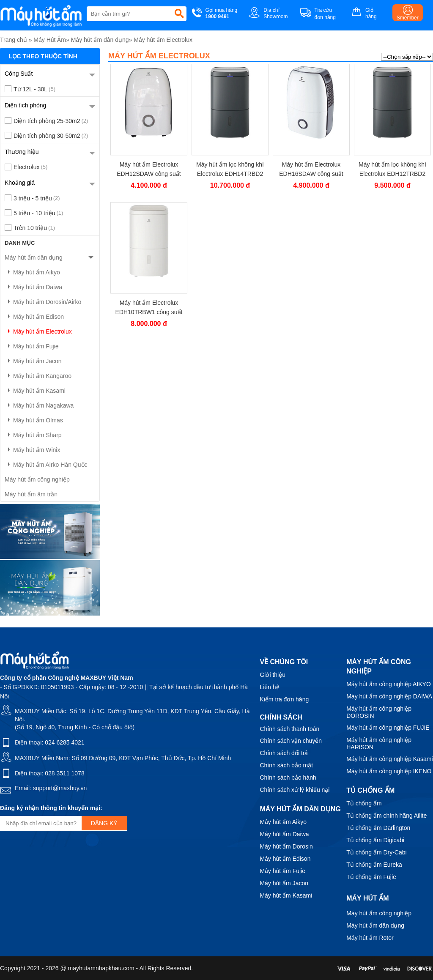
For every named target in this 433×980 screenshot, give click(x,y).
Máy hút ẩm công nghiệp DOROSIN (379, 712)
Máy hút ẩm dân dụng (100, 40)
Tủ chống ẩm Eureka (374, 865)
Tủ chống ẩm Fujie (371, 877)
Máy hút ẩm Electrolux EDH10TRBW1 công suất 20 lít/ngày (149, 308)
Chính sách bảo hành (288, 777)
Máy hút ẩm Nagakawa (39, 405)
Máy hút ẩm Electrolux (163, 40)
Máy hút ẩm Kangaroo (38, 376)
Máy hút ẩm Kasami (35, 391)
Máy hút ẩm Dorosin (286, 846)
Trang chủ (14, 40)
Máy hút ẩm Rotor (370, 938)
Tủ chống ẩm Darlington (378, 828)
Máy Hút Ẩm (50, 40)
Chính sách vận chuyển (291, 741)
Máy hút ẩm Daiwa (33, 287)
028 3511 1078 (64, 773)
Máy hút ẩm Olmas (34, 420)
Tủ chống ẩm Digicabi (375, 840)
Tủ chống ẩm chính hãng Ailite (386, 816)
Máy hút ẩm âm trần (31, 494)
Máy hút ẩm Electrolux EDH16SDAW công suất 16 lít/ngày (311, 169)
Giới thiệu (273, 675)
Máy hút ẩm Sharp (33, 435)
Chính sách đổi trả (284, 753)
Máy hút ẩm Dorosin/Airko (43, 302)
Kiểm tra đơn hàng (284, 699)
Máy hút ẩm (367, 898)
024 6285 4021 (64, 742)
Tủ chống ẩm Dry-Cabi (376, 852)
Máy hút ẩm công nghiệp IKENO (389, 771)
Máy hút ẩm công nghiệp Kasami (389, 759)
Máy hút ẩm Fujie (32, 346)
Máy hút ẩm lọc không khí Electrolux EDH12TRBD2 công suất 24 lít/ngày (392, 169)
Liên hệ (269, 687)
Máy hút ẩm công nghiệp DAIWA (389, 696)
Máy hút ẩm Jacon (33, 361)
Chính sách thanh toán (289, 729)
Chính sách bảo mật (286, 765)
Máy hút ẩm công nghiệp (37, 479)
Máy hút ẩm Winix (32, 450)
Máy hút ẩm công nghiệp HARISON (379, 743)
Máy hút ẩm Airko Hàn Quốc (46, 465)
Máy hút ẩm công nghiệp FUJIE (388, 728)
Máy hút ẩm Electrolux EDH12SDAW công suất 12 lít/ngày (149, 169)
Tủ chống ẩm (364, 803)
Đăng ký (104, 823)
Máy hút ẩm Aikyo (32, 272)
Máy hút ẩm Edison (34, 317)
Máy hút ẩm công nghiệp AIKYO (389, 684)
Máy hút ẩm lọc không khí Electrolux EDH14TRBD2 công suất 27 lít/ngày (230, 169)
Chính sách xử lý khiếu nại (295, 790)
